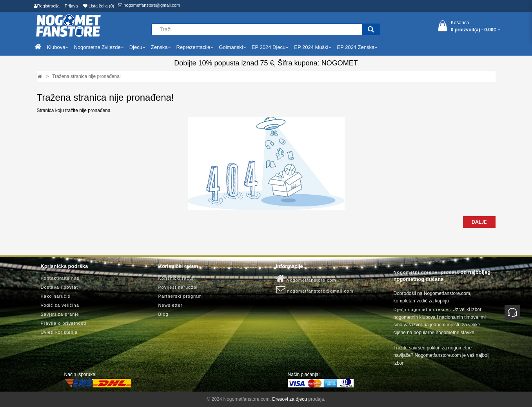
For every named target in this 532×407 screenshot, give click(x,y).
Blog (163, 314)
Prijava (71, 6)
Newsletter (171, 305)
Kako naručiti (56, 296)
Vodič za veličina (60, 305)
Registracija (47, 6)
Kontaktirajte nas (60, 278)
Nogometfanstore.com (306, 279)
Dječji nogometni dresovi (422, 309)
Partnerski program (180, 296)
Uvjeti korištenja (59, 332)
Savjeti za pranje (60, 314)
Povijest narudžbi (178, 287)
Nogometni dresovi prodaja (426, 272)
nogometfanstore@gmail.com (149, 5)
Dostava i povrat (59, 287)
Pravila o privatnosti (64, 323)
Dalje (479, 222)
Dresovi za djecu (290, 399)
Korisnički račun (177, 278)
